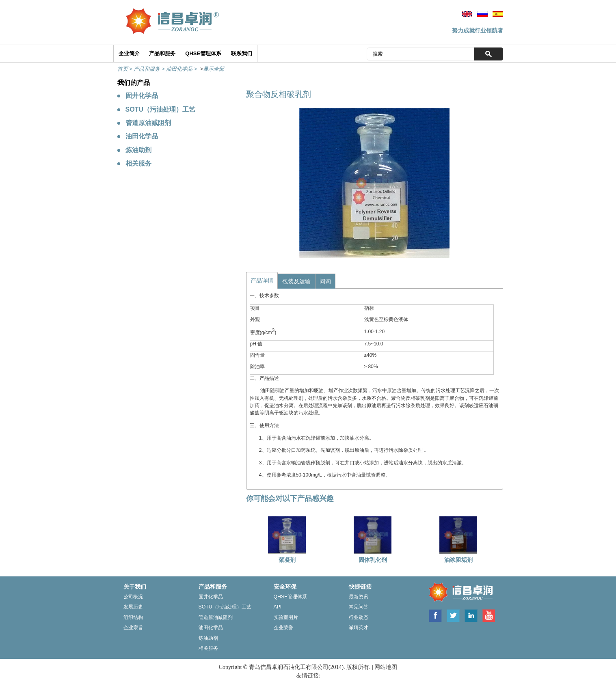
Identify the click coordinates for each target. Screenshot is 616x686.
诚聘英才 (359, 628)
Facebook (435, 615)
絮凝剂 (287, 560)
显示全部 (214, 69)
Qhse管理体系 (291, 597)
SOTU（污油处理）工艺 (160, 109)
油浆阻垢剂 (458, 560)
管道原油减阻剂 (148, 123)
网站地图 (386, 667)
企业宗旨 (133, 628)
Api (278, 607)
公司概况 (133, 597)
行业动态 (359, 617)
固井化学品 (142, 96)
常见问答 (359, 607)
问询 (325, 281)
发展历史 (133, 607)
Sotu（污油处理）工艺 (225, 607)
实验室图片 (286, 617)
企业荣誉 (283, 628)
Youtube (488, 615)
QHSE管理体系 (203, 53)
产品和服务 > (150, 69)
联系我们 (242, 53)
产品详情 (262, 280)
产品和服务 (162, 53)
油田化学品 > (182, 69)
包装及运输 (296, 281)
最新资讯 (359, 597)
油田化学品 (142, 136)
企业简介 (129, 53)
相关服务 (138, 163)
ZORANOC (459, 593)
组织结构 (133, 617)
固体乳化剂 (373, 560)
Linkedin (471, 615)
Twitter (453, 615)
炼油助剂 (138, 150)
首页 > (126, 69)
